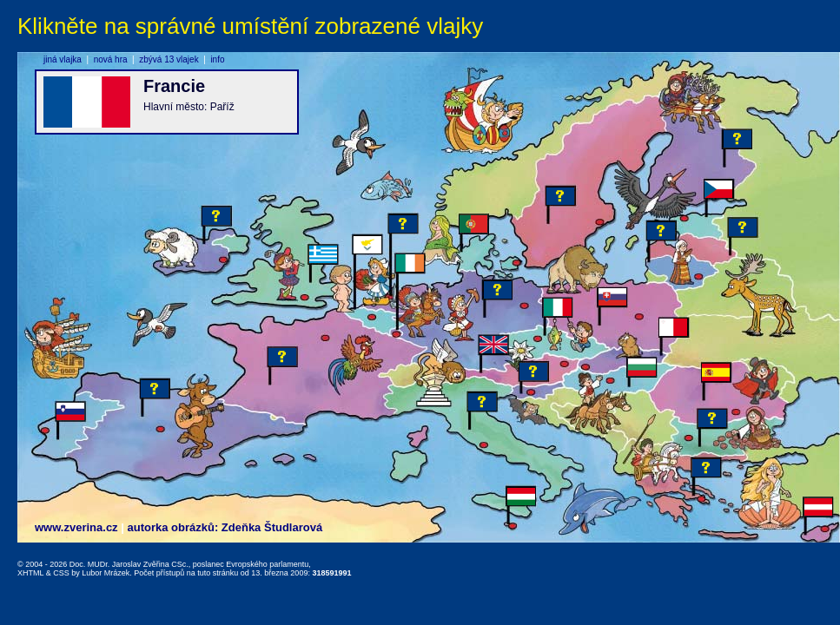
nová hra (111, 59)
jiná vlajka (63, 59)
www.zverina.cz (76, 527)
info (217, 59)
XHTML (30, 573)
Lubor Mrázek (106, 573)
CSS (61, 573)
